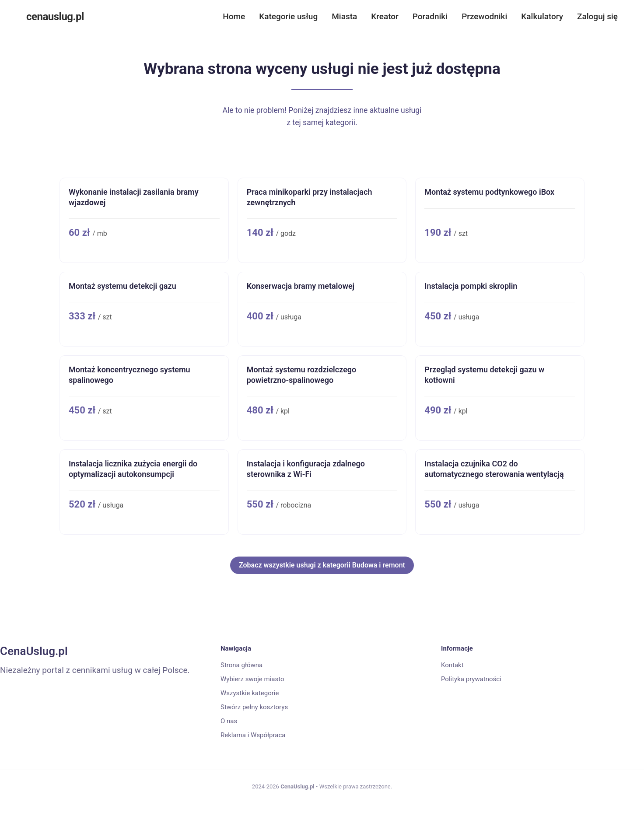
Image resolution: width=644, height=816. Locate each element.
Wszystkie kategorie (250, 693)
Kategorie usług (288, 16)
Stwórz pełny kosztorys (254, 707)
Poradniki (430, 16)
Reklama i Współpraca (253, 735)
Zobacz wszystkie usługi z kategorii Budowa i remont (322, 565)
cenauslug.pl (55, 17)
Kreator (385, 16)
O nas (229, 721)
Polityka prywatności (471, 679)
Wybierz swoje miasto (252, 679)
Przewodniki (484, 16)
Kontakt (452, 665)
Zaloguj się (597, 16)
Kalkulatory (542, 16)
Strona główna (241, 665)
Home (234, 16)
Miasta (344, 16)
